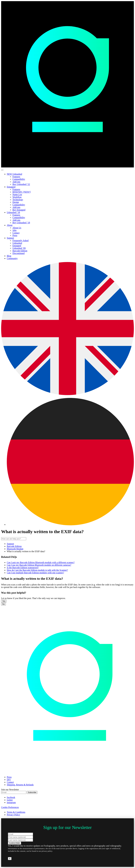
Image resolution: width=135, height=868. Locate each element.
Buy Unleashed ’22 (21, 184)
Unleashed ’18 (13, 212)
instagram (11, 802)
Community (12, 258)
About (10, 225)
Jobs (14, 230)
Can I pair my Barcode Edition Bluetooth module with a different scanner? (41, 562)
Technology (18, 200)
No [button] (3, 604)
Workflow (17, 197)
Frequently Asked (20, 241)
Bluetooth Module (15, 549)
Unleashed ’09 (19, 248)
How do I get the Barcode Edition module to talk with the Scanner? (37, 570)
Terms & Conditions (16, 812)
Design (16, 202)
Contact (16, 233)
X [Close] (10, 859)
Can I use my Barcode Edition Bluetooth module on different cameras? (39, 565)
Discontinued (18, 253)
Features (16, 177)
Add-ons (16, 182)
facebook (11, 797)
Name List (17, 194)
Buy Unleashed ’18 (21, 223)
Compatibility (19, 179)
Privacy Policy (13, 815)
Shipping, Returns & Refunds (20, 785)
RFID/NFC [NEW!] (22, 192)
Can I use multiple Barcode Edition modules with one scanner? (35, 573)
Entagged (11, 187)
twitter (10, 800)
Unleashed (17, 243)
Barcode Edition (20, 251)
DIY (9, 780)
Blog (9, 256)
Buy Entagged (19, 210)
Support (10, 238)
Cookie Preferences (10, 807)
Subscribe (32, 792)
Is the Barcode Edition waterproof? (23, 568)
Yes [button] (4, 601)
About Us (17, 228)
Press (15, 235)
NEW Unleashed (14, 174)
